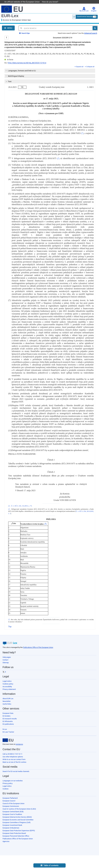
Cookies (6, 789)
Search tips (24, 33)
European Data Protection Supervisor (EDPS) (19, 831)
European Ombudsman (11, 828)
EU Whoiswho (8, 721)
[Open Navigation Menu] (8, 28)
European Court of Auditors (12, 814)
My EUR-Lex (84, 9)
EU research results (10, 719)
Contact (5, 660)
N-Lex (5, 729)
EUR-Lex (10, 16)
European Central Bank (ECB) (13, 812)
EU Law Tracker (8, 732)
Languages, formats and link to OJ (20, 71)
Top (10, 626)
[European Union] (8, 740)
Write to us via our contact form (14, 759)
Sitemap (6, 663)
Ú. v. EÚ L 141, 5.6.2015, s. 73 (21, 506)
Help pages (7, 657)
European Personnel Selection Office (16, 836)
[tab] (50, 71)
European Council (9, 801)
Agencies (6, 841)
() (82, 133)
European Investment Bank (12, 825)
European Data (8, 713)
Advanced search (91, 33)
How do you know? (51, 2)
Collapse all (90, 67)
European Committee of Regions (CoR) (17, 822)
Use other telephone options (13, 757)
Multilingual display (14, 76)
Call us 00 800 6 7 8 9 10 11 (12, 754)
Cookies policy (8, 684)
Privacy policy (8, 783)
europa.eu (19, 744)
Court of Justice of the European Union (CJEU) (19, 809)
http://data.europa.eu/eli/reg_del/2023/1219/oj (27, 63)
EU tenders (7, 716)
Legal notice (7, 681)
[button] (49, 865)
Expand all (79, 67)
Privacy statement (9, 689)
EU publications (8, 724)
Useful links (7, 704)
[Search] (95, 28)
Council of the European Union (13, 803)
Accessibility (7, 687)
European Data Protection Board (14, 833)
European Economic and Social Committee (18, 820)
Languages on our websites (13, 781)
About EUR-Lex (8, 699)
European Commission (11, 806)
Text (8, 81)
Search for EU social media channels (16, 771)
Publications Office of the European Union (38, 647)
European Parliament (10, 798)
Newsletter (7, 701)
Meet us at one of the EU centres (14, 762)
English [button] (94, 9)
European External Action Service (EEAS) (17, 817)
